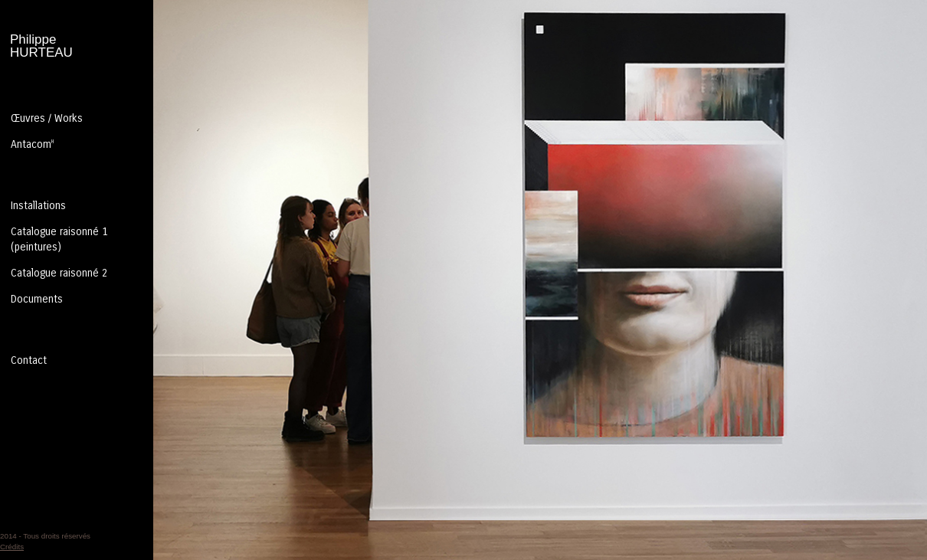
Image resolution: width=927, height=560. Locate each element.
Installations (38, 206)
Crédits (12, 547)
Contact (29, 360)
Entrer (463, 280)
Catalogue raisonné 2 (59, 273)
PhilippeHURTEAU (41, 46)
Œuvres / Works (47, 118)
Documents (37, 299)
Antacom (32, 144)
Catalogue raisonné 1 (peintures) (59, 239)
